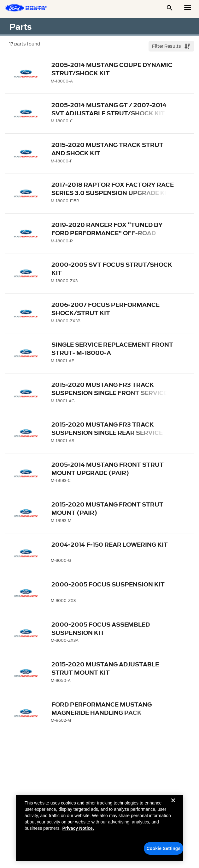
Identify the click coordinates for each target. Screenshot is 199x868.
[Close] (173, 809)
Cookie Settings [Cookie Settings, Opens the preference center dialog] (164, 852)
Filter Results (167, 46)
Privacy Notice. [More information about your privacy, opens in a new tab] (78, 831)
